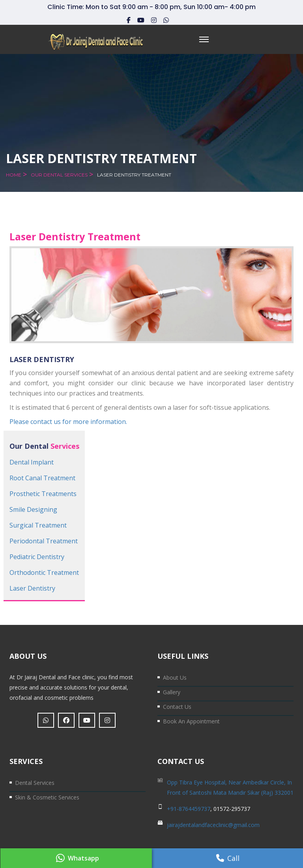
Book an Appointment (191, 721)
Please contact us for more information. (68, 422)
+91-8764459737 (189, 809)
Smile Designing (33, 509)
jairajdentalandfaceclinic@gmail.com (213, 825)
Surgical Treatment (38, 525)
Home (14, 175)
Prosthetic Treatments (43, 494)
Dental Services (35, 783)
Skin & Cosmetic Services (47, 797)
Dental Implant (32, 462)
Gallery (172, 692)
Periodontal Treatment (44, 541)
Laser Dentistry (32, 588)
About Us (175, 677)
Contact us (177, 707)
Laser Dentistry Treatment (134, 175)
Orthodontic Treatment (44, 572)
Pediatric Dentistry (37, 557)
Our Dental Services (59, 175)
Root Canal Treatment (42, 478)
